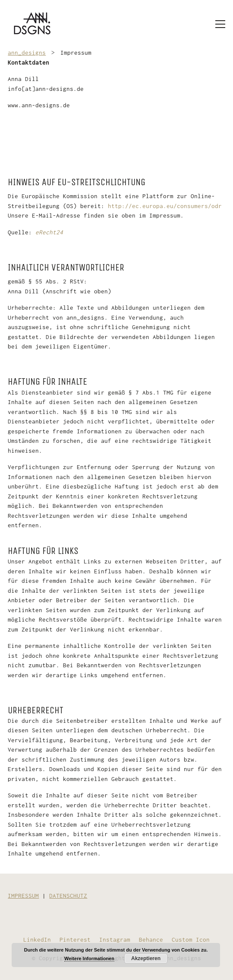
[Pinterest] (75, 940)
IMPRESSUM (23, 896)
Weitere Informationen (89, 958)
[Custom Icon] (191, 940)
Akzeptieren (146, 958)
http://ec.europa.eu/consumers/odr (165, 206)
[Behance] (151, 940)
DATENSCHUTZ (68, 896)
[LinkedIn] (37, 940)
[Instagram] (115, 940)
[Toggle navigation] (220, 24)
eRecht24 (49, 232)
